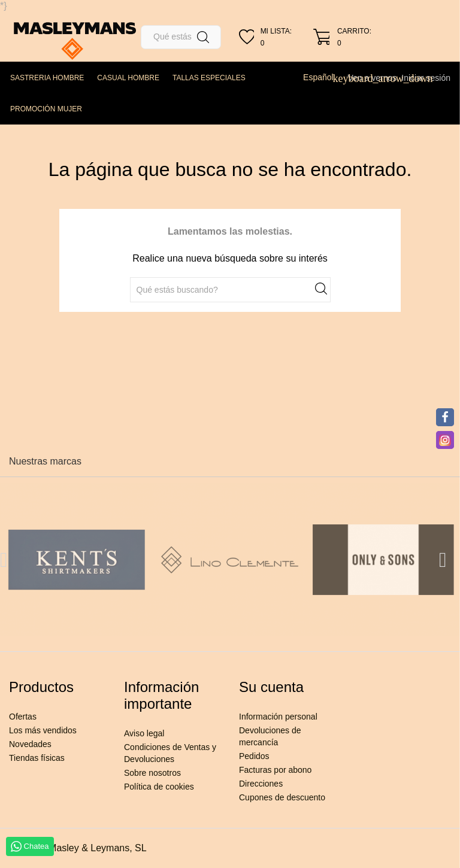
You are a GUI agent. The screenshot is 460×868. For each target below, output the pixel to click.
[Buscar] (181, 37)
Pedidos (254, 756)
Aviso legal (144, 733)
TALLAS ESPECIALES (209, 78)
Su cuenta (271, 687)
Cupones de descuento (282, 797)
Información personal (278, 717)
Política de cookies (159, 787)
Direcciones (261, 784)
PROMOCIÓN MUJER (46, 109)
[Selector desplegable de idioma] (323, 77)
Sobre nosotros (152, 773)
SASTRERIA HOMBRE (47, 78)
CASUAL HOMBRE (128, 78)
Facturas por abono (275, 770)
